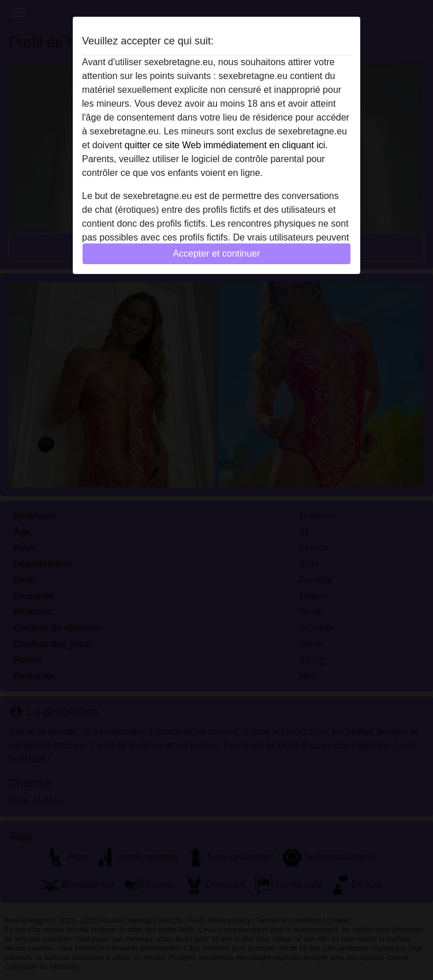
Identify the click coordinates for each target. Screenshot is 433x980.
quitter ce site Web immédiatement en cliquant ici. (226, 145)
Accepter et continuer (216, 254)
